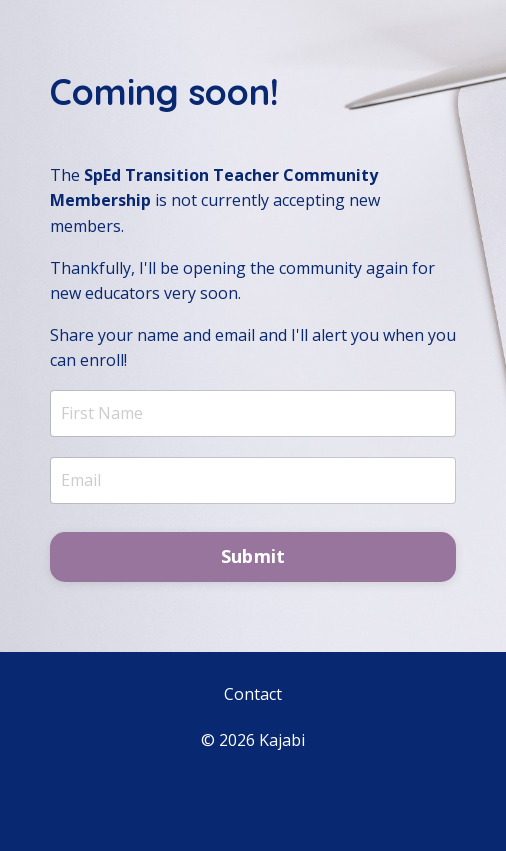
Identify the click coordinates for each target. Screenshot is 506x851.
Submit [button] (253, 556)
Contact (253, 694)
